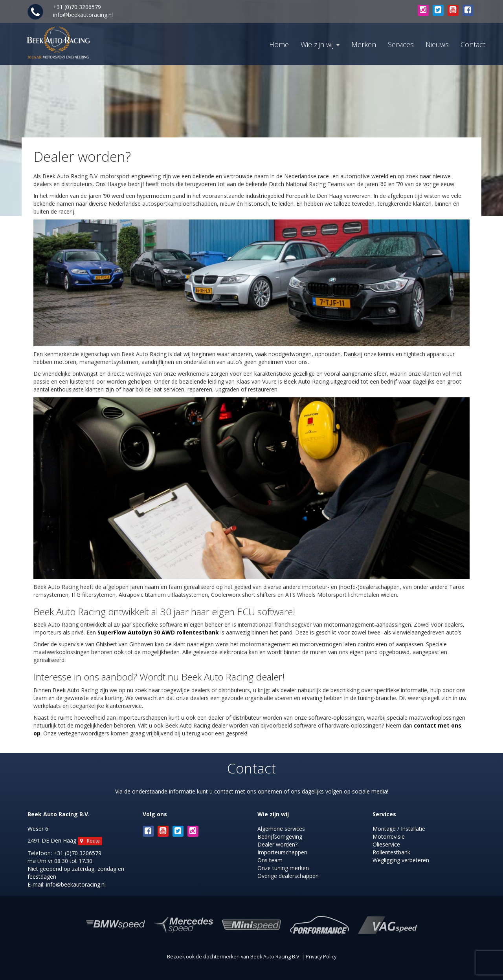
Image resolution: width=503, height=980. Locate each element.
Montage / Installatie (399, 829)
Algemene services (281, 829)
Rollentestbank (391, 852)
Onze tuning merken (283, 868)
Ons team (270, 860)
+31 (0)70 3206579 (77, 853)
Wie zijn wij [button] (320, 44)
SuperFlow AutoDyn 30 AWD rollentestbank (158, 632)
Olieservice (386, 844)
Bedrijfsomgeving (280, 836)
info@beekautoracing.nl (83, 15)
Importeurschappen (282, 852)
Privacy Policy (321, 957)
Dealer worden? (277, 844)
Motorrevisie (389, 836)
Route (90, 841)
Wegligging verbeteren (401, 860)
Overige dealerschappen (288, 876)
